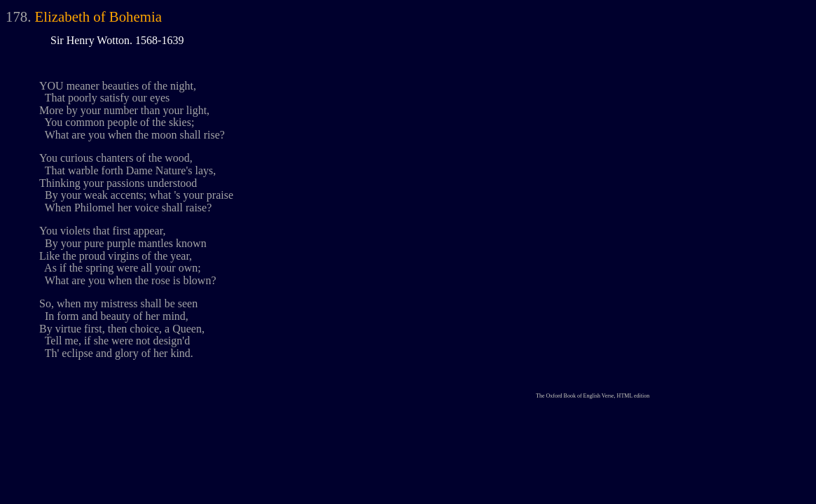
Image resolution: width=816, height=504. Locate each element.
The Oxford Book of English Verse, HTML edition (593, 396)
